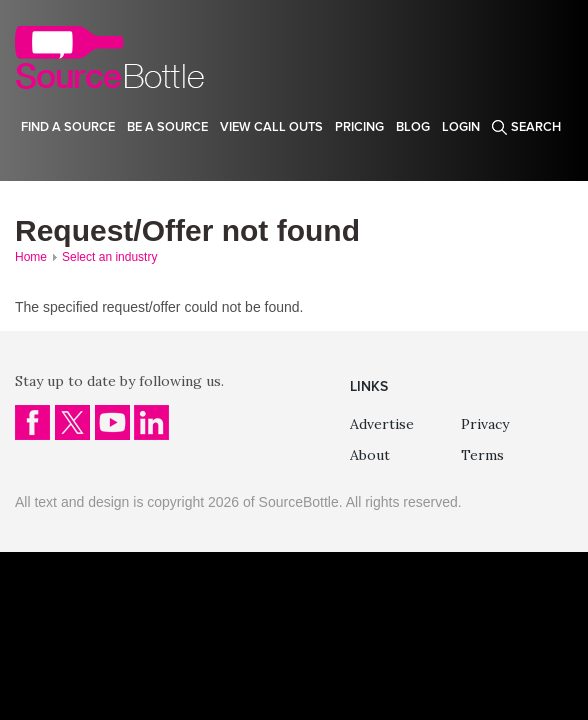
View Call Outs (271, 127)
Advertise (382, 424)
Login (461, 127)
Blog (413, 127)
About (370, 455)
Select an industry (109, 257)
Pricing (359, 127)
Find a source (68, 127)
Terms (482, 455)
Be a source (167, 127)
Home (31, 257)
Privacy (485, 424)
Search (536, 127)
